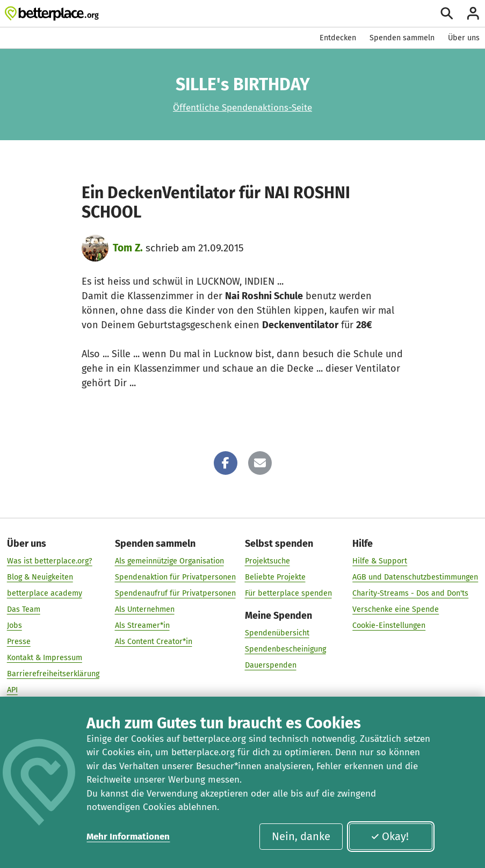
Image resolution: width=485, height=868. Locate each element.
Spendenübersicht (277, 633)
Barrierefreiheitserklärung (53, 674)
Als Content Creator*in (154, 642)
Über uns (464, 38)
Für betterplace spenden (288, 593)
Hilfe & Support (380, 561)
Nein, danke (301, 836)
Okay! (390, 836)
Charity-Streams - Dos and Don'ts (410, 593)
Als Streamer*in (142, 625)
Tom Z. (128, 248)
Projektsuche (267, 561)
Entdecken (338, 38)
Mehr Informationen (128, 837)
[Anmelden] (473, 13)
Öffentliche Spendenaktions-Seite (242, 108)
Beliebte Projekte (275, 577)
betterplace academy (45, 593)
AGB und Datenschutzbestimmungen (415, 577)
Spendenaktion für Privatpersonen (175, 577)
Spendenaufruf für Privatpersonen (175, 593)
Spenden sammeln (402, 38)
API (12, 690)
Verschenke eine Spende (396, 609)
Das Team (24, 609)
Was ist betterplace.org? (50, 561)
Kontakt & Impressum (45, 658)
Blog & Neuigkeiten (40, 577)
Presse (19, 642)
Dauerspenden (271, 665)
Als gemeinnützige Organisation (169, 561)
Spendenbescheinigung (285, 649)
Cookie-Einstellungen (389, 625)
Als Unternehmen (145, 609)
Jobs (15, 625)
